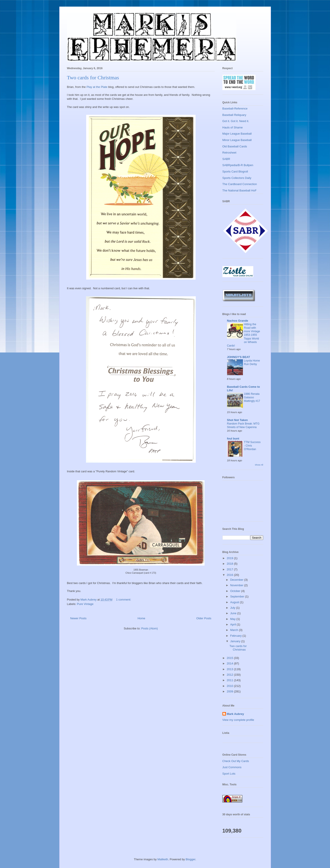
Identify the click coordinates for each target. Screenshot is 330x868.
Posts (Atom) (150, 628)
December (237, 580)
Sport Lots (229, 774)
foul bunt (233, 439)
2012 (230, 675)
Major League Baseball (237, 134)
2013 (230, 669)
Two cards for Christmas (93, 78)
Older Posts (204, 618)
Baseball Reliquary (234, 115)
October (236, 591)
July (233, 608)
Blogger (190, 859)
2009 (230, 691)
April (233, 624)
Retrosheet (229, 153)
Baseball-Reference (235, 108)
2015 (230, 658)
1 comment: (124, 600)
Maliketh (163, 859)
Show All (259, 465)
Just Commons (232, 767)
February (236, 636)
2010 (230, 686)
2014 (230, 663)
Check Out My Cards (236, 761)
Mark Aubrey (235, 714)
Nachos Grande (238, 321)
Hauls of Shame (233, 127)
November (237, 585)
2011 (230, 680)
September (238, 596)
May (233, 619)
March (235, 630)
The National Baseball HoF (240, 190)
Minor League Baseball (237, 140)
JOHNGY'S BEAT (239, 357)
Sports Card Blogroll (235, 172)
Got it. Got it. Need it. (236, 121)
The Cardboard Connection (240, 184)
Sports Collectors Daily (237, 178)
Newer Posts (78, 618)
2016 (230, 575)
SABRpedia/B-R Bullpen (238, 165)
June (234, 613)
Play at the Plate (97, 87)
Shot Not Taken (237, 420)
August (235, 602)
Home (141, 618)
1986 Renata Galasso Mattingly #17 (252, 397)
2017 (230, 569)
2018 (230, 564)
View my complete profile (238, 720)
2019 (230, 558)
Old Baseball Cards (235, 146)
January (236, 641)
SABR (226, 159)
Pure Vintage (85, 604)
